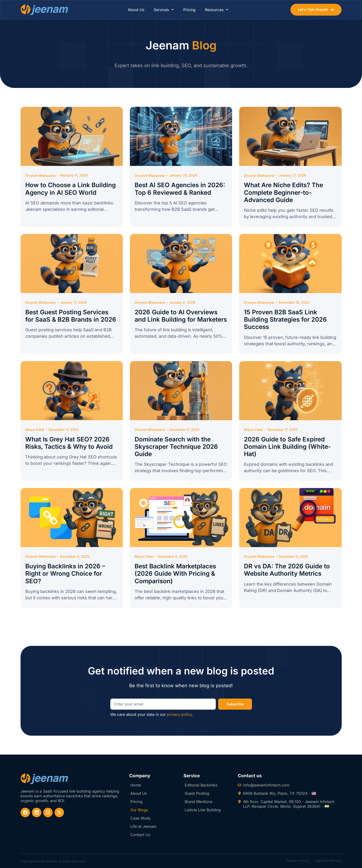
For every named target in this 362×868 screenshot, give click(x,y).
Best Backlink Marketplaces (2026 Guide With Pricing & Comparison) (175, 573)
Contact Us (140, 835)
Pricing (189, 10)
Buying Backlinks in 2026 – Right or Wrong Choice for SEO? (65, 573)
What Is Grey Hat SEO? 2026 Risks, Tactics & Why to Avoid (69, 443)
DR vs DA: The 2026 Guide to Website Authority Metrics (287, 570)
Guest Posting (197, 793)
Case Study (141, 818)
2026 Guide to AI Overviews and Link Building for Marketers (181, 316)
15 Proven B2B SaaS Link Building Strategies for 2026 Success (285, 319)
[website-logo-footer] (44, 779)
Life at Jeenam (143, 826)
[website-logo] (44, 10)
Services (164, 10)
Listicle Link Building (203, 810)
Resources (217, 10)
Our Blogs (139, 810)
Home (136, 785)
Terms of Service (328, 861)
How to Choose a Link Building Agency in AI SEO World (70, 189)
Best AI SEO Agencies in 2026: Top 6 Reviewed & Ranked (180, 189)
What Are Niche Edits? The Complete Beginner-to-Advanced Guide (283, 192)
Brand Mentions (198, 802)
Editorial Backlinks (201, 785)
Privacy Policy (298, 861)
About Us (136, 10)
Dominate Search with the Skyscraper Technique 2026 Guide (176, 447)
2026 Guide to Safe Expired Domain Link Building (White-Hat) (287, 447)
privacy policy (179, 714)
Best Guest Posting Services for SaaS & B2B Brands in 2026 (71, 316)
